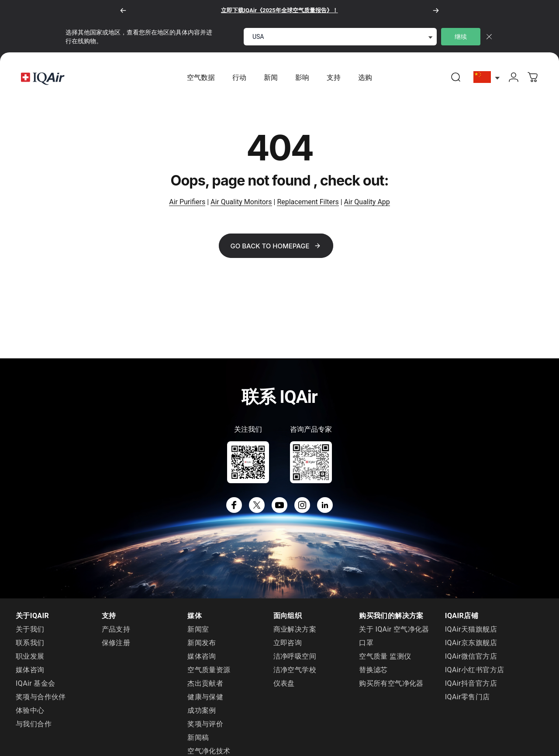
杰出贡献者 (205, 684)
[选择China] (487, 77)
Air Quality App (367, 202)
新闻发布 (202, 643)
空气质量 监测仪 (385, 657)
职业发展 (30, 657)
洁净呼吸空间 (295, 657)
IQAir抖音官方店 (471, 684)
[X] (257, 505)
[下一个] (436, 10)
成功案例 (202, 711)
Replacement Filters (308, 202)
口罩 (366, 643)
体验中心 (30, 711)
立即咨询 (288, 643)
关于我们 (30, 630)
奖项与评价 (205, 724)
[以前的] (123, 10)
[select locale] (340, 37)
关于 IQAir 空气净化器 (394, 630)
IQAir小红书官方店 (475, 670)
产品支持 (116, 630)
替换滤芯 (373, 670)
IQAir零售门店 (468, 697)
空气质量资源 (209, 670)
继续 (461, 37)
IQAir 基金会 (36, 684)
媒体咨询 (30, 670)
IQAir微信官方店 (471, 657)
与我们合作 (34, 724)
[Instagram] (302, 505)
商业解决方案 (295, 630)
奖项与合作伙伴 (41, 697)
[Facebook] (234, 505)
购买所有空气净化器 (391, 684)
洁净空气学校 (295, 670)
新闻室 (198, 630)
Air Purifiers (187, 202)
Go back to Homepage (276, 247)
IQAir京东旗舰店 (471, 643)
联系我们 (30, 643)
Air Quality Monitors (241, 202)
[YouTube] (279, 505)
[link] (456, 77)
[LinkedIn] (325, 505)
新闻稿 (198, 738)
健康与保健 (205, 697)
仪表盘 (284, 684)
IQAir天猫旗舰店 (471, 630)
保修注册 (116, 643)
